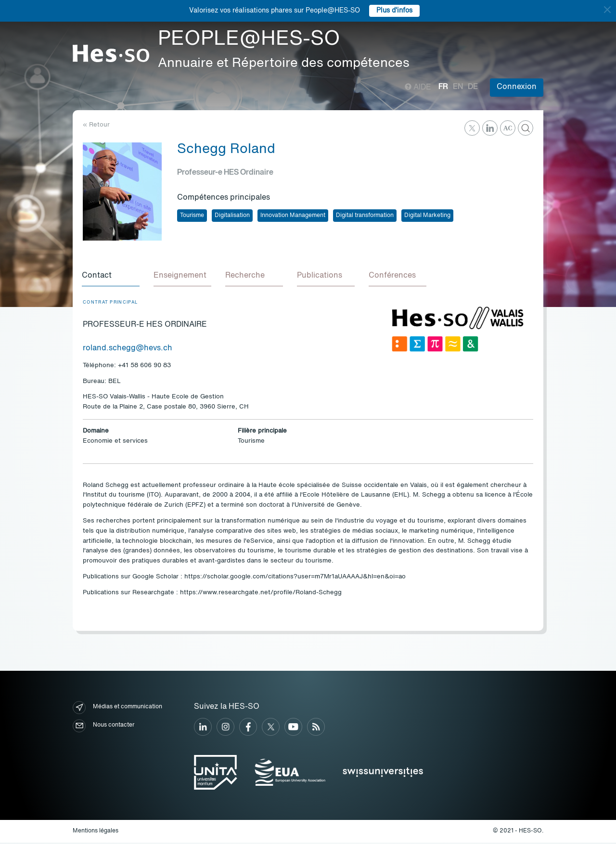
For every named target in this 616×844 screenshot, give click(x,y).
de (473, 87)
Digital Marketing (427, 216)
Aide (418, 88)
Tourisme (192, 216)
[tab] (112, 277)
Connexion (517, 87)
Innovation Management (293, 216)
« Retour (96, 125)
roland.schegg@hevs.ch (128, 350)
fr (443, 87)
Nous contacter (103, 727)
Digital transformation (365, 216)
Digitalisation (232, 216)
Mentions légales (96, 832)
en (458, 87)
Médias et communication (117, 709)
